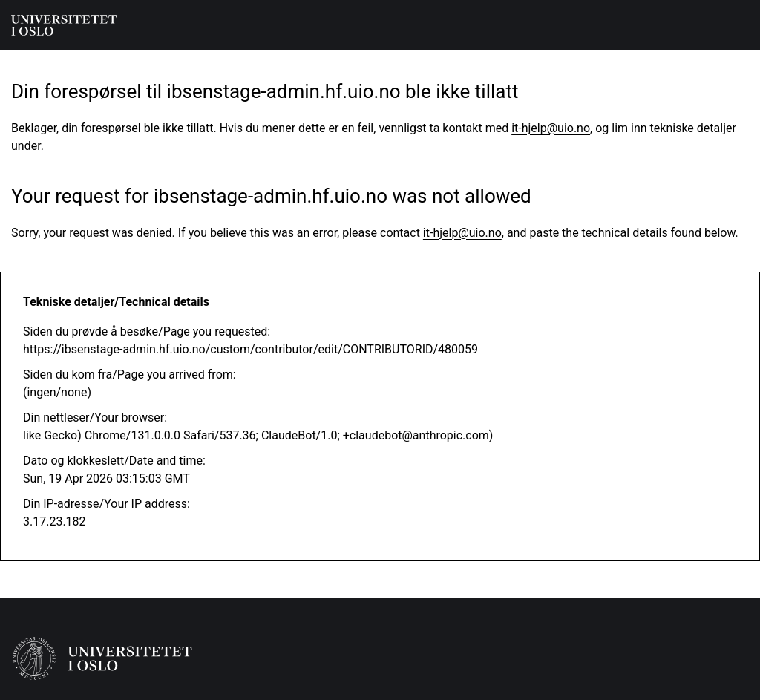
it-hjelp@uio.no (551, 128)
